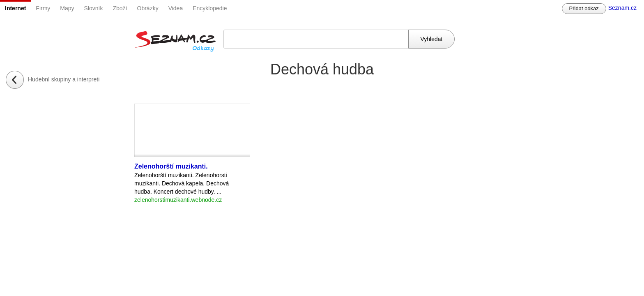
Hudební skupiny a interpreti (64, 79)
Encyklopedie (210, 8)
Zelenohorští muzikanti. (171, 166)
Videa (176, 8)
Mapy (67, 8)
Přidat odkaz (584, 8)
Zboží (120, 8)
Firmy (43, 8)
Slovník (94, 8)
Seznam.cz (622, 8)
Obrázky (148, 8)
